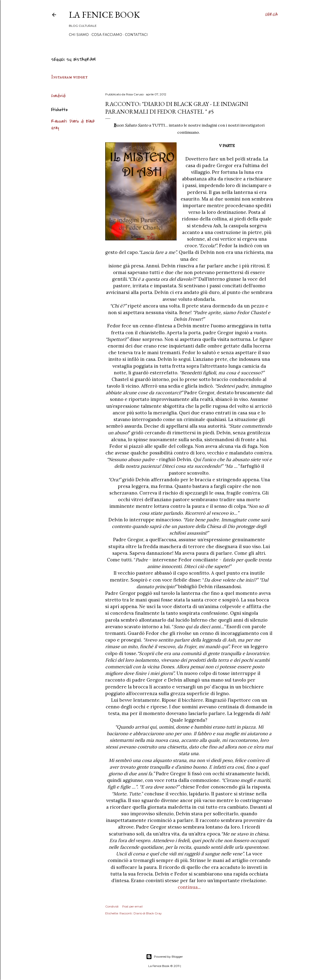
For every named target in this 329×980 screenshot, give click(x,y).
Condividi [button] (58, 96)
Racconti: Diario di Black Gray (141, 913)
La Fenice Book (104, 15)
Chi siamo (79, 35)
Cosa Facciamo (107, 35)
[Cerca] (272, 15)
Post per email (132, 906)
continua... (189, 887)
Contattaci (136, 35)
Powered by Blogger (164, 957)
